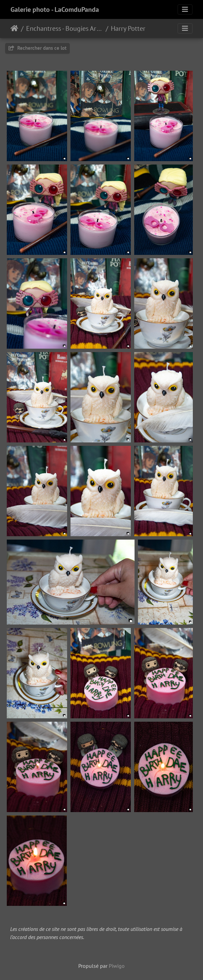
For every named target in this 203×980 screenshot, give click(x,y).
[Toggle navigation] (185, 9)
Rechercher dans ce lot (37, 48)
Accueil (14, 28)
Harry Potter (128, 28)
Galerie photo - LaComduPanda (55, 9)
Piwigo (117, 966)
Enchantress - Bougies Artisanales (65, 28)
